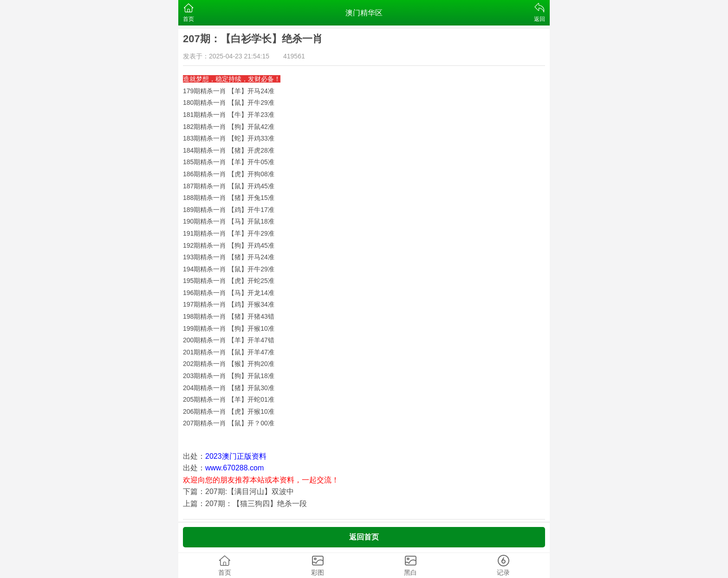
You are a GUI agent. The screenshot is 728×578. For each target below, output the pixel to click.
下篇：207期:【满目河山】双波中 (238, 491)
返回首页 (364, 537)
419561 (294, 56)
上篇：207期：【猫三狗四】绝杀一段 (245, 504)
